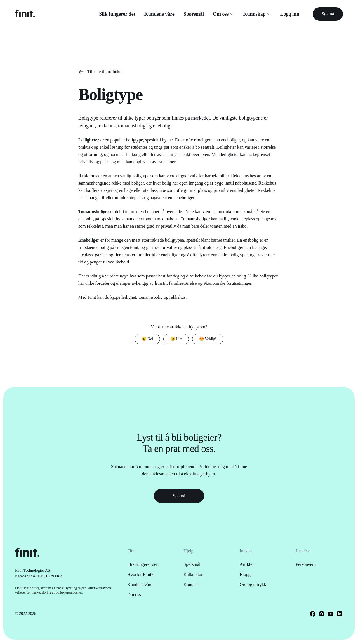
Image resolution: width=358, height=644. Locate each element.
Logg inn (290, 14)
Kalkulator (193, 574)
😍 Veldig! (208, 339)
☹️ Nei (148, 339)
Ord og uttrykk (253, 584)
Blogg (245, 574)
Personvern (306, 564)
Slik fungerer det (117, 14)
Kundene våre (159, 14)
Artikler (247, 564)
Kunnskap (257, 14)
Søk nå (328, 14)
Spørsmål (194, 14)
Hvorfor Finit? (140, 574)
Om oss (224, 14)
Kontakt (191, 584)
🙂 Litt (176, 339)
